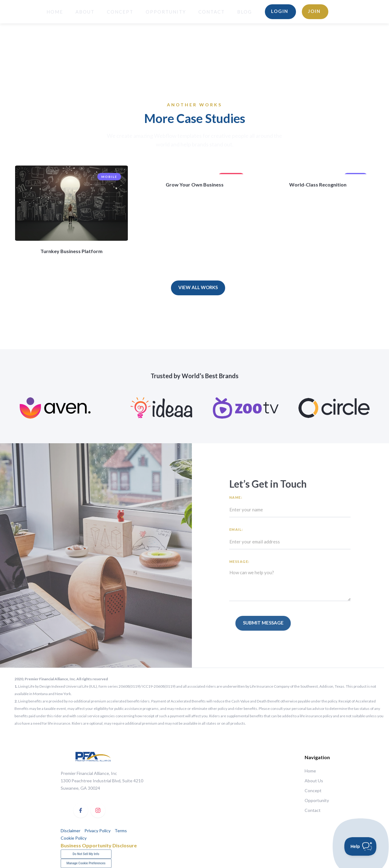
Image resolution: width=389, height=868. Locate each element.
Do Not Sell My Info (86, 854)
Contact (212, 12)
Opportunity (316, 800)
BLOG (245, 12)
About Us (314, 781)
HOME (55, 12)
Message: (243, 561)
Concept (120, 12)
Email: (239, 529)
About (85, 12)
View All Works (198, 287)
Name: (239, 497)
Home (310, 771)
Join (314, 11)
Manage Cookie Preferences (86, 863)
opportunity (166, 12)
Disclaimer (71, 831)
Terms (120, 831)
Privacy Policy (97, 831)
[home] (23, 12)
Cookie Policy (74, 838)
